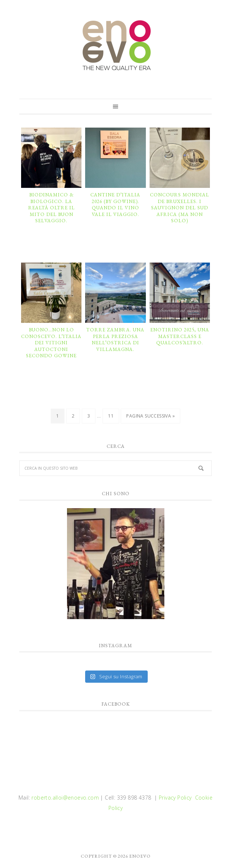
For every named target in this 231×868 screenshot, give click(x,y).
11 (111, 416)
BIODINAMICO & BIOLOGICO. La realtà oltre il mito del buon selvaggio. (51, 208)
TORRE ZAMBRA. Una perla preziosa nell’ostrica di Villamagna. (115, 340)
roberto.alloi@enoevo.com (65, 798)
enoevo (115, 45)
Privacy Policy (175, 798)
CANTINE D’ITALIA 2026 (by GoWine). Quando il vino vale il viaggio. (115, 205)
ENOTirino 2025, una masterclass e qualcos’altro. (180, 336)
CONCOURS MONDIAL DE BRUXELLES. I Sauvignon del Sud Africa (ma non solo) (180, 208)
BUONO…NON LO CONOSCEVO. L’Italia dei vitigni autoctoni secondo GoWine (51, 343)
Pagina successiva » (150, 416)
